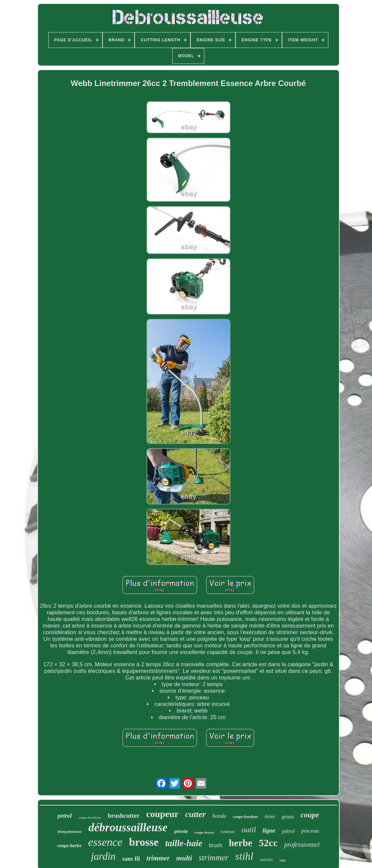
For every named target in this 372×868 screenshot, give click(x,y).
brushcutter (124, 816)
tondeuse (228, 832)
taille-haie (184, 843)
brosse (144, 842)
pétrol (288, 831)
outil (249, 830)
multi (184, 858)
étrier (270, 816)
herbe (241, 843)
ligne (269, 830)
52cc (268, 843)
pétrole (181, 831)
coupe (310, 815)
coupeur (162, 814)
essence (105, 842)
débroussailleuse (128, 827)
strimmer (214, 858)
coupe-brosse (204, 832)
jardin (103, 856)
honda (219, 816)
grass (288, 817)
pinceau (310, 831)
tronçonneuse (70, 831)
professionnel (302, 845)
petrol (65, 816)
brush (216, 845)
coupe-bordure (246, 817)
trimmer (158, 858)
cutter (195, 814)
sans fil (131, 859)
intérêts (266, 860)
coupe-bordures (90, 817)
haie (283, 861)
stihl (244, 856)
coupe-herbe (69, 846)
